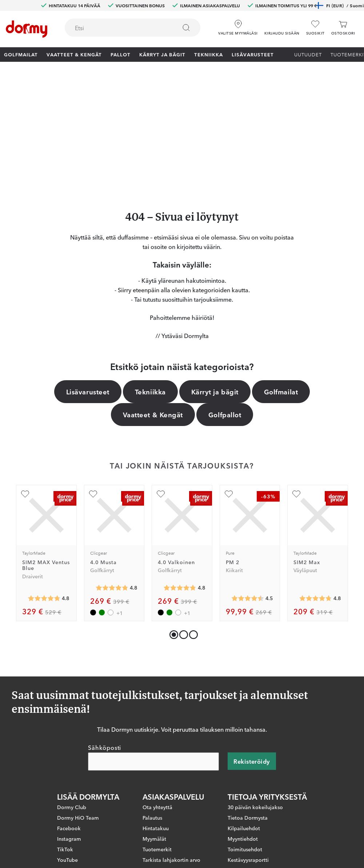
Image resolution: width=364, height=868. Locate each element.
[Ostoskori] (343, 28)
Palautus (152, 703)
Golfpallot (225, 300)
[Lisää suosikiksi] (25, 379)
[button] (282, 25)
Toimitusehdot (245, 734)
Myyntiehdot (243, 724)
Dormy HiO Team (78, 703)
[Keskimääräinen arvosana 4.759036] (316, 483)
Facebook (69, 713)
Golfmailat (21, 54)
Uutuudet (308, 54)
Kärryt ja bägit (162, 54)
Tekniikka (209, 54)
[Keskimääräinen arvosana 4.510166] (248, 483)
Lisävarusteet (253, 54)
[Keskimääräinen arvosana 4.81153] (112, 473)
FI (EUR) (340, 5)
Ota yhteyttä (157, 692)
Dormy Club (72, 692)
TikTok (65, 734)
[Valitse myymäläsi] (238, 25)
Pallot (121, 54)
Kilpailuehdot (244, 713)
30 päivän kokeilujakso (255, 692)
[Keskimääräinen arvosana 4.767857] (44, 483)
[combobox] (133, 28)
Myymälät (154, 724)
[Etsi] (186, 28)
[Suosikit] (315, 28)
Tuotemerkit (157, 734)
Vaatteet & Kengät (74, 54)
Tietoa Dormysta (248, 703)
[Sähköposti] (153, 647)
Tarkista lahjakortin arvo (171, 745)
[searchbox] (116, 28)
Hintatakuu (156, 713)
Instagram (69, 724)
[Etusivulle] (27, 29)
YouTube (67, 745)
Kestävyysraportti (248, 745)
